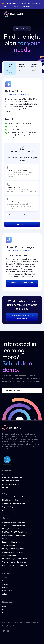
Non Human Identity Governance (15, 565)
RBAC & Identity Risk (10, 500)
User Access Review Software (14, 522)
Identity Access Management (13, 549)
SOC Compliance (9, 545)
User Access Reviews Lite (12, 477)
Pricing (5, 587)
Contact (5, 584)
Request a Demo (13, 390)
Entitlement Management (12, 542)
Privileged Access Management (14, 535)
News (5, 609)
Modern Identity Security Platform (15, 559)
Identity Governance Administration (16, 529)
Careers (5, 581)
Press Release (8, 613)
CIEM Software (8, 539)
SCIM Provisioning (9, 555)
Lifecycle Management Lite (12, 484)
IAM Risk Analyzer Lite (11, 481)
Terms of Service (19, 626)
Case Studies (7, 591)
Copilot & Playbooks (10, 507)
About (5, 577)
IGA (4, 510)
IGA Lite (5, 487)
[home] (12, 14)
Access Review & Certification (14, 497)
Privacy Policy (7, 626)
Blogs (4, 606)
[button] (38, 14)
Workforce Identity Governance (14, 562)
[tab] (10, 69)
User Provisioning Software (13, 552)
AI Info (5, 594)
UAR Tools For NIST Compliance (15, 532)
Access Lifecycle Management (14, 503)
